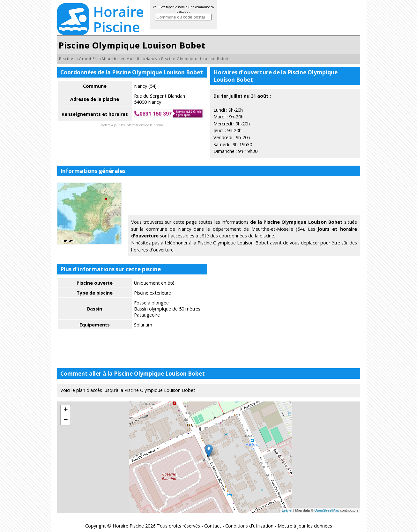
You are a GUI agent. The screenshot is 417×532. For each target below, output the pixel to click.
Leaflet (287, 510)
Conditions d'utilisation (249, 526)
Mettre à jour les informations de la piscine (132, 125)
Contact (213, 526)
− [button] (66, 420)
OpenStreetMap (327, 510)
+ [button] (66, 410)
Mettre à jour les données (305, 526)
